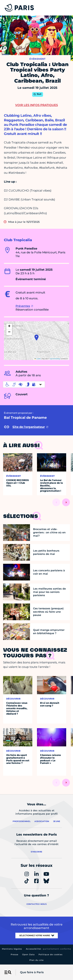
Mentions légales (12, 949)
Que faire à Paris (32, 972)
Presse (15, 955)
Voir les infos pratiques (36, 105)
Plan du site (36, 960)
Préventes (23, 306)
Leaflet (38, 359)
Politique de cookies (51, 955)
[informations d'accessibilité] (24, 384)
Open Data (28, 955)
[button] (36, 338)
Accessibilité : (48, 949)
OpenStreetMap (55, 359)
